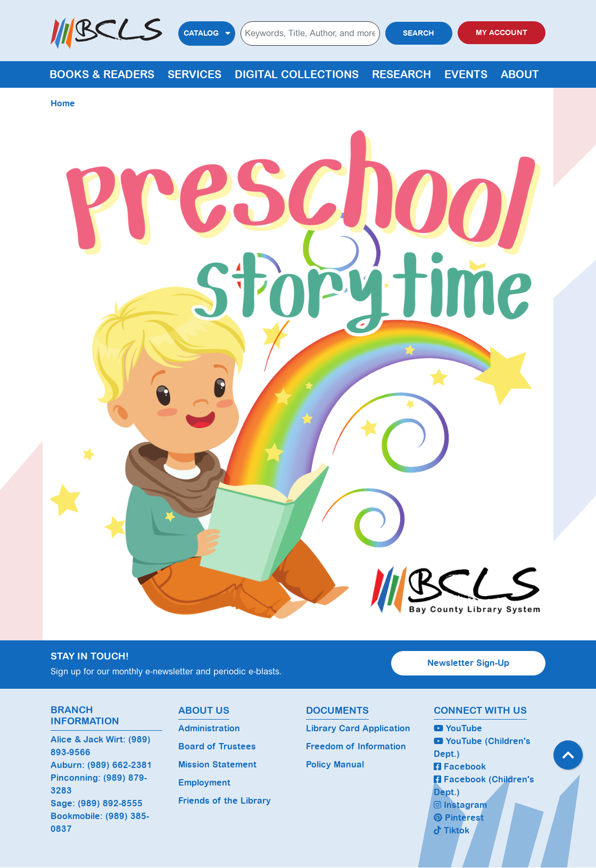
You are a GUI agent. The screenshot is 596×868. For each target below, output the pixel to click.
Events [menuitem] (466, 74)
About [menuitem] (520, 74)
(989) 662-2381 (120, 765)
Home (63, 103)
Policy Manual (335, 765)
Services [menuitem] (194, 74)
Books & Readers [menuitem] (102, 74)
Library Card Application (358, 728)
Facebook (460, 767)
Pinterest (459, 818)
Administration (209, 728)
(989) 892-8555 (110, 803)
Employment (204, 783)
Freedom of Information (356, 746)
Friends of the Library (225, 801)
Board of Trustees (217, 746)
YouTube (458, 728)
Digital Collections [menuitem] (297, 74)
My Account (502, 33)
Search (419, 33)
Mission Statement (217, 765)
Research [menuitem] (402, 74)
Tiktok (452, 831)
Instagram (460, 805)
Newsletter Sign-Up (468, 663)
